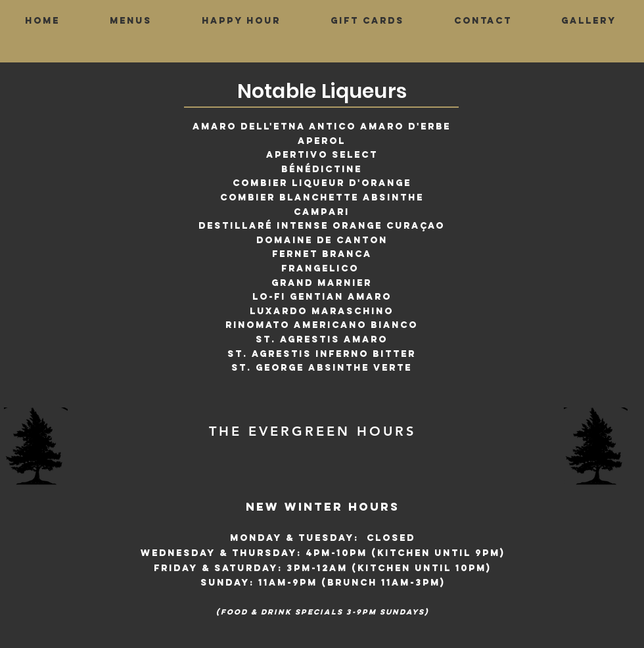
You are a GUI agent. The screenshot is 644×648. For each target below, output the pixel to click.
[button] (131, 21)
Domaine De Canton (322, 240)
